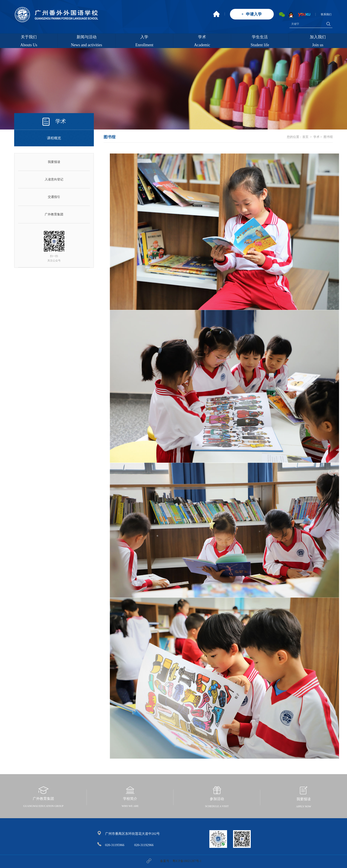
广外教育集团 (54, 214)
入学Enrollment (144, 41)
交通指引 (54, 197)
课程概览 (54, 138)
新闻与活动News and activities (87, 41)
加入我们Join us (318, 41)
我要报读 (54, 162)
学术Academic (202, 41)
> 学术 (314, 137)
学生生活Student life (260, 41)
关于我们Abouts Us (29, 41)
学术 (61, 121)
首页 (305, 137)
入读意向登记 (54, 179)
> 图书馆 (326, 137)
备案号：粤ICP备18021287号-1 (181, 861)
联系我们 (326, 14)
